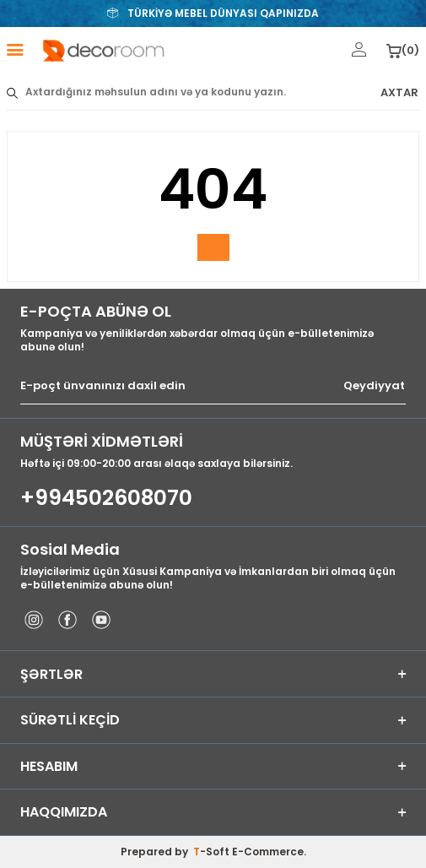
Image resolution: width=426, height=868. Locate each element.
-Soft (213, 852)
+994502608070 (106, 498)
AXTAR (399, 93)
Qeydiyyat (374, 386)
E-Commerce (268, 852)
